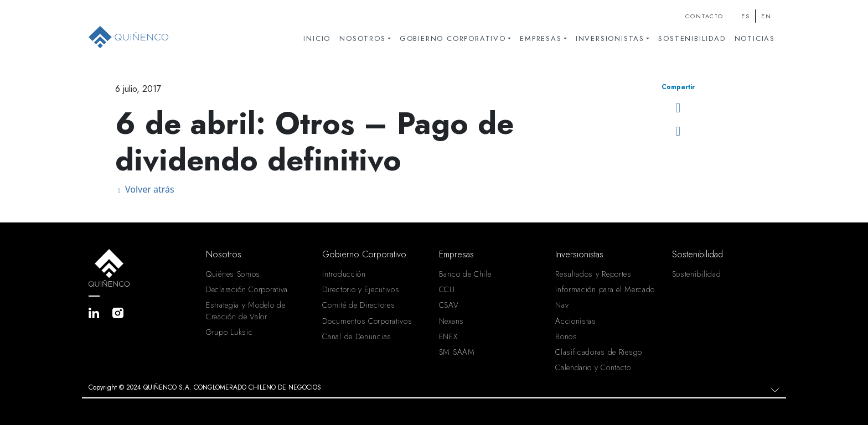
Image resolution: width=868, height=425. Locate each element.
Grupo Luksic (229, 332)
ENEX (448, 336)
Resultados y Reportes (593, 274)
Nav (562, 305)
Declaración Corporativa (247, 289)
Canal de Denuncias (357, 336)
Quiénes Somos (233, 274)
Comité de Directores (358, 305)
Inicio (317, 38)
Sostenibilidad (692, 38)
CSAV (449, 305)
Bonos (566, 336)
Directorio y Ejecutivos (361, 289)
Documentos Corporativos (367, 321)
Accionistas (576, 321)
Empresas (541, 38)
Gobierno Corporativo (453, 38)
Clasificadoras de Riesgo (599, 352)
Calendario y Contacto (593, 367)
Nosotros (362, 38)
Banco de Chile (465, 274)
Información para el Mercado (605, 289)
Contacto (704, 16)
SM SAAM (457, 352)
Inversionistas (610, 38)
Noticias (755, 38)
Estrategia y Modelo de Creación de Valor (246, 310)
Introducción (344, 274)
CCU (447, 289)
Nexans (451, 321)
